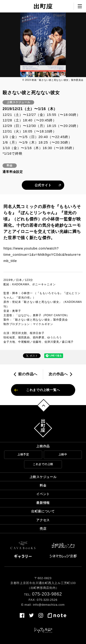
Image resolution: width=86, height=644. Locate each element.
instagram (41, 615)
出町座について (43, 511)
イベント (43, 494)
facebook (22, 615)
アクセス (43, 520)
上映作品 (43, 446)
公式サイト (43, 185)
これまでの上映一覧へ (43, 390)
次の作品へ (58, 374)
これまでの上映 (43, 464)
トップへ (43, 405)
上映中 (63, 454)
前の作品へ (28, 374)
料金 (43, 485)
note (57, 615)
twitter (31, 615)
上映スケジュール (43, 477)
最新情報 (43, 503)
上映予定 (23, 454)
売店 (43, 529)
